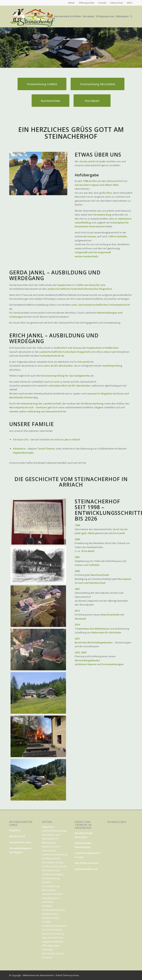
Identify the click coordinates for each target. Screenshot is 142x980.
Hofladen (47, 906)
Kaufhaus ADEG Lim (86, 869)
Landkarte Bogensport (55, 926)
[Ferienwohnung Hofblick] (42, 84)
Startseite (47, 950)
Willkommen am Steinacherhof (38, 975)
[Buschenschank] (50, 101)
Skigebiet (15, 830)
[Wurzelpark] (92, 101)
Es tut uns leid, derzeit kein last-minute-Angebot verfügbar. (54, 870)
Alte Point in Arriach (87, 863)
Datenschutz (117, 3)
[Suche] (131, 16)
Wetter (71, 3)
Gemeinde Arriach (20, 842)
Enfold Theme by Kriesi (67, 975)
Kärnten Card (17, 836)
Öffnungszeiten (87, 3)
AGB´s (130, 3)
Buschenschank (51, 846)
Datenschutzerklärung (55, 854)
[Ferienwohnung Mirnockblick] (98, 84)
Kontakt (102, 3)
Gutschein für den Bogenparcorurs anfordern (52, 898)
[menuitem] (72, 3)
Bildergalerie (49, 843)
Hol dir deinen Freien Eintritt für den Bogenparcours (54, 914)
